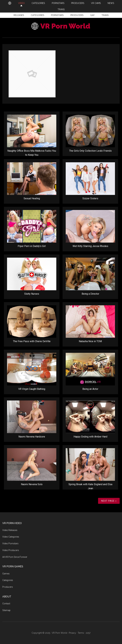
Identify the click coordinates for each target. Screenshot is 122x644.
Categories (37, 15)
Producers (77, 15)
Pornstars (57, 15)
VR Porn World (65, 26)
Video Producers (11, 550)
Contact (6, 604)
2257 (88, 633)
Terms (81, 633)
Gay (92, 15)
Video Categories (11, 537)
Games (6, 574)
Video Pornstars (10, 543)
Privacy (72, 633)
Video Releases (10, 530)
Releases (19, 15)
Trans (105, 15)
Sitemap (6, 610)
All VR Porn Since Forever (15, 557)
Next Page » (109, 501)
